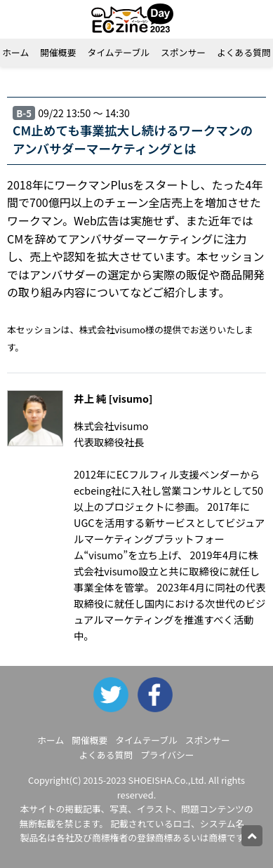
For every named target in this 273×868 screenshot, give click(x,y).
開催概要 (58, 52)
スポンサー (183, 52)
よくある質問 (106, 755)
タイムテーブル (118, 52)
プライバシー (167, 755)
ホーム (51, 740)
